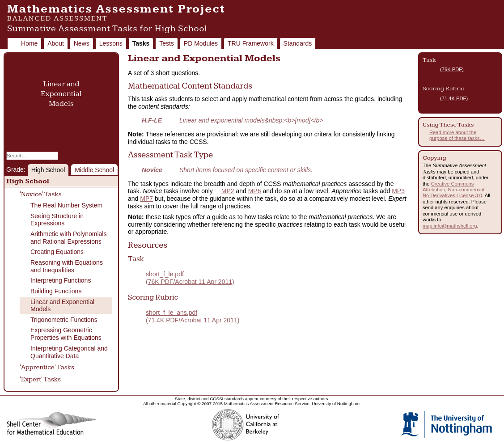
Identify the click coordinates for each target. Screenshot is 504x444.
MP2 (228, 191)
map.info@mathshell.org (450, 226)
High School (48, 170)
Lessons (111, 43)
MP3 (398, 191)
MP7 (146, 199)
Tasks (141, 43)
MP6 (255, 191)
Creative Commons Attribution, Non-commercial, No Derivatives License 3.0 (454, 190)
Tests (167, 43)
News (82, 43)
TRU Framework (251, 43)
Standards (298, 43)
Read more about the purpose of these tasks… (457, 135)
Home (29, 43)
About (56, 43)
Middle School (94, 170)
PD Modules (201, 43)
